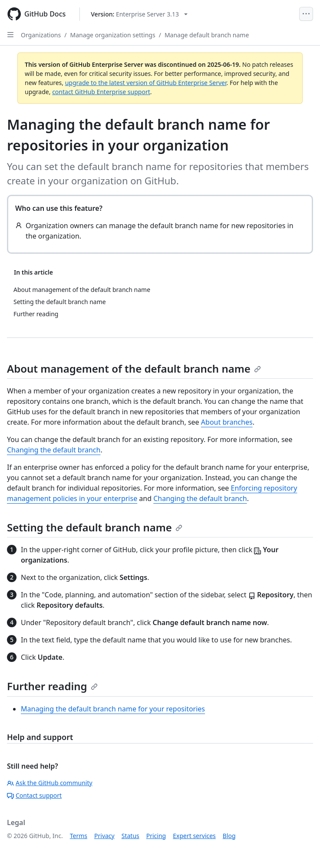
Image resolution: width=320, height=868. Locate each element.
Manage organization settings (112, 35)
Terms (79, 836)
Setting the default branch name (95, 527)
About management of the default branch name (134, 368)
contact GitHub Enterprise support (101, 92)
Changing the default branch (54, 450)
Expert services (194, 836)
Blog (229, 836)
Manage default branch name (207, 35)
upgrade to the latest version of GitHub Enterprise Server (146, 83)
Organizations (41, 35)
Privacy (104, 836)
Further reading (52, 686)
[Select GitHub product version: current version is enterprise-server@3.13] (139, 14)
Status (130, 836)
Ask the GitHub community (50, 783)
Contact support (34, 795)
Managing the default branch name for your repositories (113, 709)
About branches (227, 422)
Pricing (156, 836)
